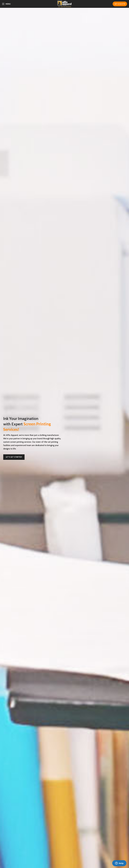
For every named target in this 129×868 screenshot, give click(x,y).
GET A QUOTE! (120, 4)
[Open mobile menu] (6, 4)
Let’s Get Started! (14, 457)
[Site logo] (64, 4)
